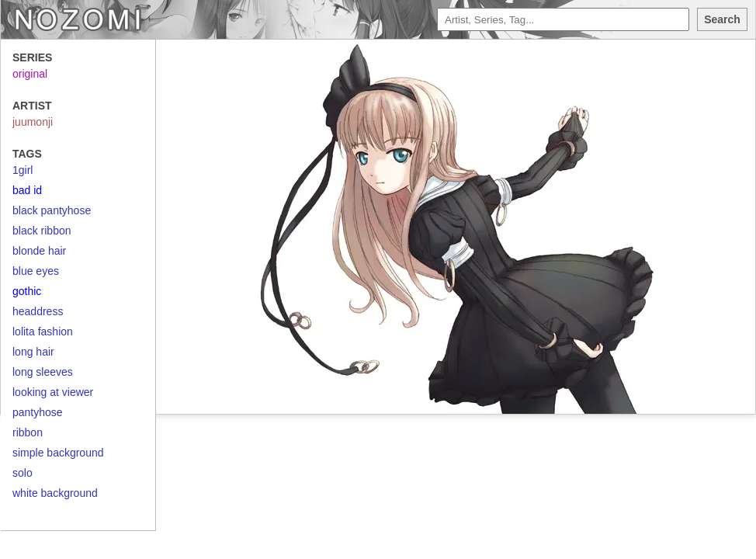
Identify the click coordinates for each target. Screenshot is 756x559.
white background (55, 493)
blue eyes (36, 271)
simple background (58, 453)
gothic (27, 291)
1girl (23, 170)
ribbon (28, 432)
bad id (27, 190)
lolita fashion (43, 332)
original (30, 74)
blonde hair (39, 251)
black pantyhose (52, 210)
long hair (33, 352)
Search (722, 19)
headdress (38, 311)
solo (23, 473)
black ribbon (42, 231)
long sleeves (43, 372)
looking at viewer (53, 392)
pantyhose (38, 412)
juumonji (33, 122)
